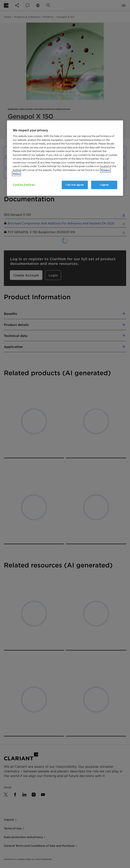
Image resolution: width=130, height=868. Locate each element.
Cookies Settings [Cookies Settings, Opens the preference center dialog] (24, 185)
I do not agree (75, 185)
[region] (65, 158)
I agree (104, 185)
